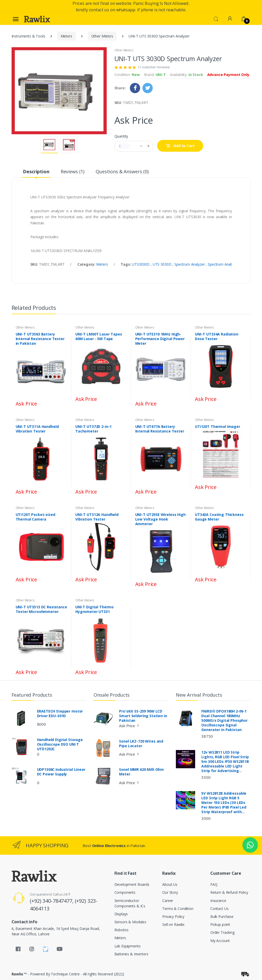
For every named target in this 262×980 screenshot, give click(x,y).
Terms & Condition (178, 909)
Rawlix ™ (19, 974)
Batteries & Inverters (131, 954)
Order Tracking (222, 932)
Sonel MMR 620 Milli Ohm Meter (141, 772)
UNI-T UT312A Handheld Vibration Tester (97, 517)
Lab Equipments (128, 946)
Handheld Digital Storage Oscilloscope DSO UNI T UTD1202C (60, 744)
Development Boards (132, 884)
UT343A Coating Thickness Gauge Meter (219, 517)
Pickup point (220, 924)
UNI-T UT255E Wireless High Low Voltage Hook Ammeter (160, 519)
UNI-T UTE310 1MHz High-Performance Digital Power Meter (160, 339)
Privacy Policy (173, 916)
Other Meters (102, 36)
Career (168, 901)
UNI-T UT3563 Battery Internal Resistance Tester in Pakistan (40, 339)
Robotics (122, 930)
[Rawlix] (37, 19)
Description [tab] (36, 171)
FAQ (214, 884)
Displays (121, 914)
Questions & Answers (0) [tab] (122, 171)
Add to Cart (180, 146)
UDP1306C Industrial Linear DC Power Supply (61, 772)
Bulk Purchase (222, 916)
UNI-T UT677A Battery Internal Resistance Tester (160, 429)
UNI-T (161, 75)
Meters (66, 36)
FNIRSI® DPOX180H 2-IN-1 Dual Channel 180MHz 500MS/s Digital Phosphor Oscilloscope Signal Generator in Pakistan (224, 720)
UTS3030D (141, 264)
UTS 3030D (163, 264)
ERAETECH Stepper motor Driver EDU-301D (60, 714)
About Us (170, 884)
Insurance (218, 901)
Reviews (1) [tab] (73, 171)
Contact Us (219, 909)
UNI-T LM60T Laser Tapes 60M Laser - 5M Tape (99, 337)
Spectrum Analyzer (190, 264)
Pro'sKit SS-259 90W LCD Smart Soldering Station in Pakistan (143, 716)
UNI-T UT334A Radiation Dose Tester (217, 337)
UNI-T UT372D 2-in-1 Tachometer (93, 429)
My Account (220, 941)
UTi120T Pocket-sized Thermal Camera (35, 517)
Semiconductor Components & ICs (130, 903)
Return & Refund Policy (229, 892)
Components (125, 892)
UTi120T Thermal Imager (218, 427)
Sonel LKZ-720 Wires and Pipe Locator (141, 744)
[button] (216, 18)
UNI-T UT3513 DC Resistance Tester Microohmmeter (41, 609)
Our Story (170, 892)
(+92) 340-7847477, (52, 901)
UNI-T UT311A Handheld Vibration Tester (37, 429)
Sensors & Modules (130, 922)
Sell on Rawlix (173, 924)
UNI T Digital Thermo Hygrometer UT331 (94, 609)
